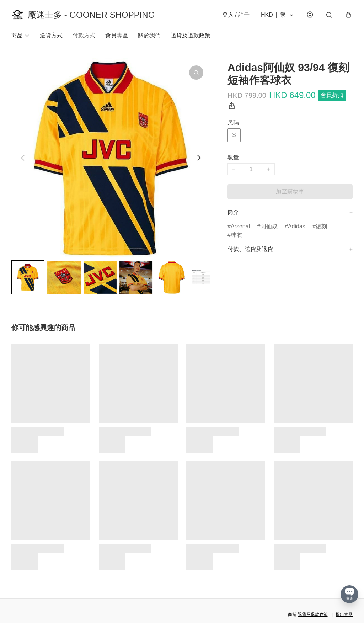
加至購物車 (290, 191)
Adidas (297, 226)
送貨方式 (51, 35)
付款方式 (84, 35)
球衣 (236, 235)
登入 (236, 15)
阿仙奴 (269, 226)
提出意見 (344, 614)
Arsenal (240, 226)
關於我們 (149, 35)
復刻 (321, 226)
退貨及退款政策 (191, 35)
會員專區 (117, 35)
